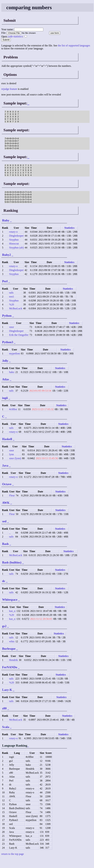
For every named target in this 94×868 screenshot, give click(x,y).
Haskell (7, 449)
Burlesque (9, 658)
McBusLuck (16, 318)
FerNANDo (10, 677)
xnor (11, 337)
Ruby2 (7, 265)
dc (4, 591)
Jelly (5, 371)
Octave (7, 494)
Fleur (12, 505)
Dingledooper (16, 246)
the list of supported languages (74, 45)
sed (4, 531)
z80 (4, 718)
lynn (11, 464)
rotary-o (13, 242)
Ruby (6, 230)
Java (5, 475)
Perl (5, 291)
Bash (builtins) (12, 572)
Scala (6, 737)
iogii (5, 408)
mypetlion (14, 363)
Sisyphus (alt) (16, 257)
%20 (11, 314)
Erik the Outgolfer (19, 345)
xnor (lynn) (15, 468)
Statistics (69, 238)
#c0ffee (13, 419)
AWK (6, 513)
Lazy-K (7, 700)
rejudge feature (9, 89)
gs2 (4, 636)
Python (7, 325)
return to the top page (13, 864)
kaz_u (12, 621)
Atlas (6, 389)
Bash (5, 554)
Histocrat (14, 253)
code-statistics (15, 36)
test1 (12, 306)
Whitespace (10, 609)
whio (12, 651)
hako (12, 382)
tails (11, 302)
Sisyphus (14, 249)
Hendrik (13, 670)
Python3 (8, 352)
